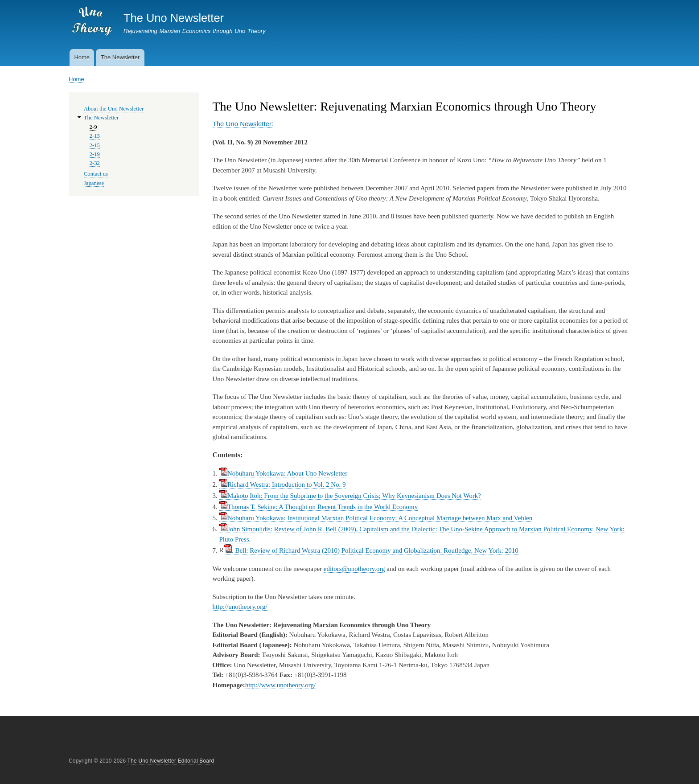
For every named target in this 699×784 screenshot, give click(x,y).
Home (82, 57)
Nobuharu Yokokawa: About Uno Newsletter (284, 473)
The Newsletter (120, 57)
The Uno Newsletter (174, 18)
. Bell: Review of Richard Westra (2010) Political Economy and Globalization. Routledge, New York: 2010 (371, 550)
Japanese (94, 183)
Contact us (96, 174)
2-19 (95, 154)
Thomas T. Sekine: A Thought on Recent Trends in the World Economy (319, 507)
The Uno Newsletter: (243, 124)
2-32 (95, 163)
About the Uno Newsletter (114, 109)
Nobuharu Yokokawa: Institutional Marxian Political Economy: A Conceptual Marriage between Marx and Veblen (376, 518)
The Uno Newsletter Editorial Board (171, 761)
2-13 (95, 136)
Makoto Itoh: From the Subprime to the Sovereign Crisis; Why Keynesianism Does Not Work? (350, 496)
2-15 (95, 145)
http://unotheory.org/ (240, 607)
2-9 (93, 127)
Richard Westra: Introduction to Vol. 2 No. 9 (283, 484)
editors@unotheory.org (354, 569)
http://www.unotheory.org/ (280, 685)
